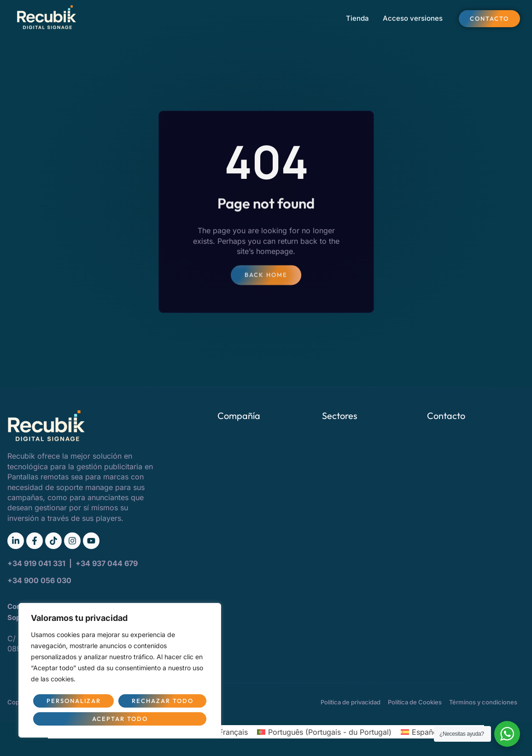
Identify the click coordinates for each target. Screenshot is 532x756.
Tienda (357, 18)
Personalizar (74, 701)
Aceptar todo (120, 719)
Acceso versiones (413, 18)
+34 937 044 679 (107, 563)
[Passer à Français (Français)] (227, 732)
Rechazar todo (163, 701)
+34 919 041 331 (37, 563)
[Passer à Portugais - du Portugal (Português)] (324, 732)
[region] (120, 670)
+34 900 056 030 (39, 580)
